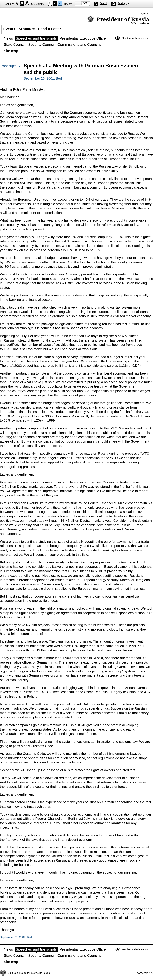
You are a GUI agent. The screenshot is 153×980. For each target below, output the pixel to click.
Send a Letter (49, 29)
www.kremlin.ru (145, 973)
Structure (27, 29)
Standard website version (135, 38)
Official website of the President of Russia (118, 20)
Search (104, 3)
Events (9, 29)
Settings (122, 3)
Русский (145, 13)
